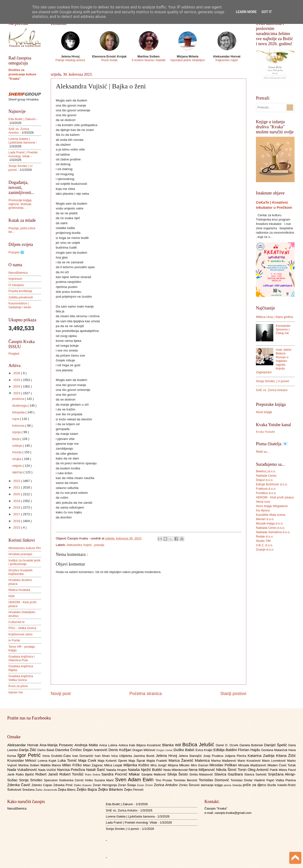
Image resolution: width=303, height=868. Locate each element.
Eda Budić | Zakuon (22, 119)
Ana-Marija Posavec (57, 745)
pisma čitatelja (233, 785)
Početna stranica (146, 694)
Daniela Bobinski (252, 745)
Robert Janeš (47, 774)
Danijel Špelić (276, 745)
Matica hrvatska (19, 590)
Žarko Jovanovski (47, 790)
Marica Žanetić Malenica (190, 760)
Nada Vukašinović (23, 770)
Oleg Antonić (259, 770)
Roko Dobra (93, 775)
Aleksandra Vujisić (79, 545)
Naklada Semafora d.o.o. (273, 532)
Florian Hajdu (249, 750)
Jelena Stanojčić (191, 756)
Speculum (52, 780)
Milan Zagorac (94, 765)
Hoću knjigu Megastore (272, 506)
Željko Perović (134, 790)
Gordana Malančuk (275, 750)
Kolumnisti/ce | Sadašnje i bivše (20, 305)
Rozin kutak (109, 60)
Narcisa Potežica (71, 770)
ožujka (17, 459)
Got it (267, 12)
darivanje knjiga (212, 785)
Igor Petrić (30, 755)
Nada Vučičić (48, 770)
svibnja (17, 446)
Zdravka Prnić (64, 785)
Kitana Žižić (286, 756)
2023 (17, 393)
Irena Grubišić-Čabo (57, 756)
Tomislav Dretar (242, 780)
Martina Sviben (29, 765)
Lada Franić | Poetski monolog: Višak (23, 154)
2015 (17, 527)
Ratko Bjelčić (25, 774)
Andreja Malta (87, 745)
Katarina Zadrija (262, 756)
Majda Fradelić (158, 761)
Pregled (14, 354)
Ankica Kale (127, 745)
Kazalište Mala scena (271, 515)
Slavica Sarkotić (256, 774)
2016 (17, 521)
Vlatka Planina (286, 780)
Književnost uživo (20, 634)
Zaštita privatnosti (21, 297)
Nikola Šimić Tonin (232, 770)
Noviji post (61, 694)
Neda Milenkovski (176, 770)
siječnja (18, 472)
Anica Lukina (109, 745)
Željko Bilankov (111, 789)
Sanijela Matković (154, 774)
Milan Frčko (72, 765)
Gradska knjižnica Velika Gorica (21, 678)
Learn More (246, 12)
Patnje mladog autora (70, 60)
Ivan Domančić (83, 756)
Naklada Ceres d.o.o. (271, 528)
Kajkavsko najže (227, 60)
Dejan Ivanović (96, 750)
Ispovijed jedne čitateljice (188, 60)
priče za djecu (255, 785)
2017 (17, 514)
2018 (17, 507)
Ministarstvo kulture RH (25, 548)
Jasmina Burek (145, 756)
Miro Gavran (200, 765)
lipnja (16, 439)
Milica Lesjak (114, 765)
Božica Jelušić (199, 744)
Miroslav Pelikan (224, 765)
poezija (99, 545)
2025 (17, 380)
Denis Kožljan (121, 750)
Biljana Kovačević (149, 745)
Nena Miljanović (202, 770)
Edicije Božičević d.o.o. (272, 484)
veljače (17, 466)
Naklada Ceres (266, 476)
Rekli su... (263, 452)
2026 (17, 373)
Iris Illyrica (263, 510)
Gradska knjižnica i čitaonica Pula (21, 658)
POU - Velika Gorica (22, 628)
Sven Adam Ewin (135, 779)
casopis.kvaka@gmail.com (233, 813)
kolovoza (19, 426)
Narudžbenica (18, 273)
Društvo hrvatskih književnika (20, 572)
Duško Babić (185, 750)
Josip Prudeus (214, 756)
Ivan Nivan (103, 756)
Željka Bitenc (67, 790)
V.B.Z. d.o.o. (264, 545)
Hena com (263, 502)
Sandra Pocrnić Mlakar (121, 774)
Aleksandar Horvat (23, 745)
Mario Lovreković (275, 761)
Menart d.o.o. (265, 519)
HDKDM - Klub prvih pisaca (275, 497)
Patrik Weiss (279, 770)
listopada (19, 412)
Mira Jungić (159, 765)
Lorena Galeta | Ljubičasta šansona (22, 141)
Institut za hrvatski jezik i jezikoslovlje (24, 562)
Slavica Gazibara (229, 774)
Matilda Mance (51, 765)
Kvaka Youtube (265, 432)
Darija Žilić (28, 750)
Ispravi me (16, 692)
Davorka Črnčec (69, 750)
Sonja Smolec (32, 780)
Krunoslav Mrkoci (22, 760)
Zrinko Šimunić (190, 785)
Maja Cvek (88, 760)
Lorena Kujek (48, 761)
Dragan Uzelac (165, 750)
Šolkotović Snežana (21, 790)
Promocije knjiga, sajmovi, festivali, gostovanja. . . (20, 204)
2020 (17, 494)
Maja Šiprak (137, 761)
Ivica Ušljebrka (122, 756)
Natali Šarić (96, 770)
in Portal (14, 640)
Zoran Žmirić (145, 785)
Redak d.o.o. (265, 536)
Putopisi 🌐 (16, 252)
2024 (17, 386)
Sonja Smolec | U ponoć (273, 381)
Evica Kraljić (204, 750)
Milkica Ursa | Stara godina (275, 317)
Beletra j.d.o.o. (266, 471)
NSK (12, 596)
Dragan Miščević (144, 750)
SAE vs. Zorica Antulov (272, 390)
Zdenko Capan (42, 785)
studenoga (20, 405)
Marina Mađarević (224, 761)
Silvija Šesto (178, 774)
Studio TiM (263, 541)
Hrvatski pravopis (20, 554)
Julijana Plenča (236, 756)
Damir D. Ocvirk (228, 745)
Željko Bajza (87, 789)
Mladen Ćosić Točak (282, 765)
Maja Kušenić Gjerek (113, 761)
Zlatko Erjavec (83, 785)
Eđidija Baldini (226, 750)
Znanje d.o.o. (265, 549)
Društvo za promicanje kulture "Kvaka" (22, 74)
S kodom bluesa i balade (148, 60)
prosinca (18, 399)
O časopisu (16, 285)
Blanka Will (172, 745)
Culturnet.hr (17, 622)
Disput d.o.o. (265, 480)
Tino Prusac (164, 780)
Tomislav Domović (215, 780)
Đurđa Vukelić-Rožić (282, 785)
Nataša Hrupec (117, 770)
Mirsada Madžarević (253, 765)
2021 (17, 487)
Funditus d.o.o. (266, 493)
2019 (17, 501)
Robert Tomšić (72, 774)
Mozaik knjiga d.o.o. (270, 523)
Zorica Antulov (166, 785)
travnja (17, 452)
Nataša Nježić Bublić (146, 770)
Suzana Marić (105, 780)
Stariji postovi (233, 694)
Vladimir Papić (265, 780)
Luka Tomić (68, 760)
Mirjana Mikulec (179, 765)
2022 (17, 481)
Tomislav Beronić (186, 780)
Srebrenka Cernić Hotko (77, 780)
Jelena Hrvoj (167, 756)
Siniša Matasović (202, 774)
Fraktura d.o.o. (266, 489)
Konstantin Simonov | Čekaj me (283, 330)
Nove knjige (264, 412)
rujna (16, 419)
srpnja (17, 432)
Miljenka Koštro (137, 765)
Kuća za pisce (18, 686)
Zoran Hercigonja (105, 785)
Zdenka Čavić (19, 785)
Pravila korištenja (20, 291)
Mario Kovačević (250, 761)
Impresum (15, 279)
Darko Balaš (46, 750)
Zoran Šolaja (127, 785)
